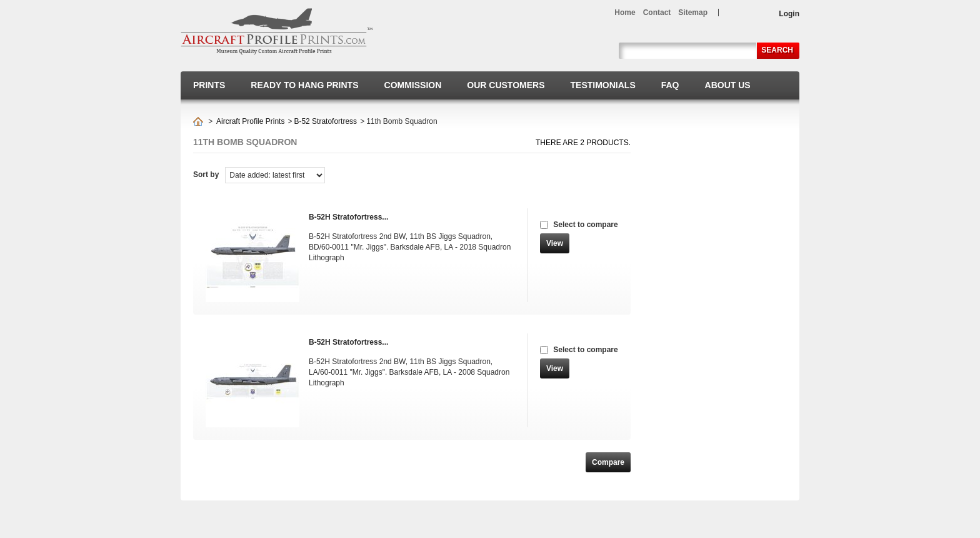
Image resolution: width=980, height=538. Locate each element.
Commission (413, 85)
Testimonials (603, 85)
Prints (209, 85)
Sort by (206, 175)
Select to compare (585, 225)
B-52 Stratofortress (325, 121)
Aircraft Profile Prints (250, 121)
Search (777, 50)
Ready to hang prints (304, 85)
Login (789, 14)
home (625, 13)
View (555, 243)
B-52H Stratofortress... (348, 217)
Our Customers (506, 85)
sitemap (693, 13)
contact (657, 13)
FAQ (670, 85)
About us (728, 85)
